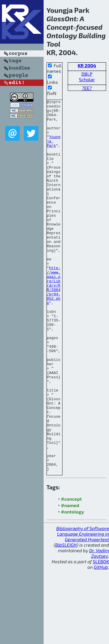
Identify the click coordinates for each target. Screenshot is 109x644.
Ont (71, 18)
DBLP (87, 74)
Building (92, 35)
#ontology (73, 586)
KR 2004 (87, 65)
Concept (60, 27)
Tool (53, 44)
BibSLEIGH (66, 619)
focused (89, 27)
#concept (72, 573)
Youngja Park (54, 150)
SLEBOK (101, 636)
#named (70, 579)
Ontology (62, 35)
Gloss (56, 18)
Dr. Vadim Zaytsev (99, 627)
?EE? (87, 88)
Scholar (87, 79)
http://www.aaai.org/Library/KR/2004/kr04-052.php (54, 323)
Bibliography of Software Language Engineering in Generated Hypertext (83, 608)
